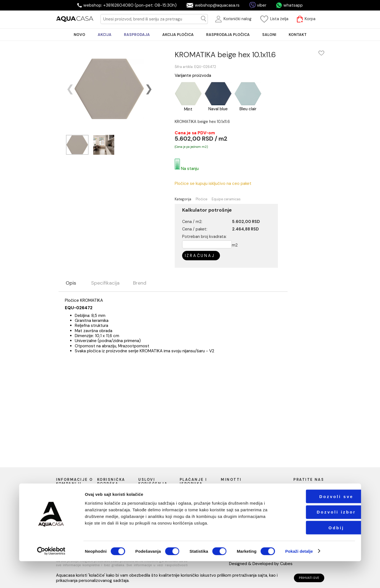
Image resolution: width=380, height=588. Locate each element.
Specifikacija (105, 283)
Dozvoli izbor (320, 539)
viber (262, 5)
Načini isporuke (195, 498)
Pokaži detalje (299, 578)
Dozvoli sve (320, 523)
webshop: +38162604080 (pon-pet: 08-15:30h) (130, 5)
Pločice (201, 199)
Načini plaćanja (195, 493)
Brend (140, 283)
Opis (71, 283)
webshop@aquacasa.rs (217, 5)
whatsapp (293, 5)
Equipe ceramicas (226, 199)
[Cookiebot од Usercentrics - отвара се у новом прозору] (51, 578)
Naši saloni (67, 498)
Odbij (319, 554)
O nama (65, 493)
